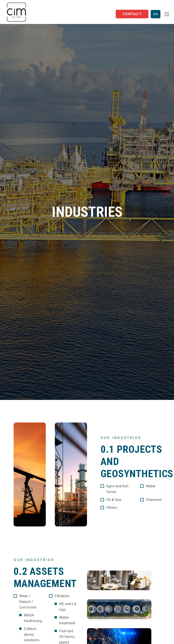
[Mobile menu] (167, 14)
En (156, 14)
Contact (132, 14)
